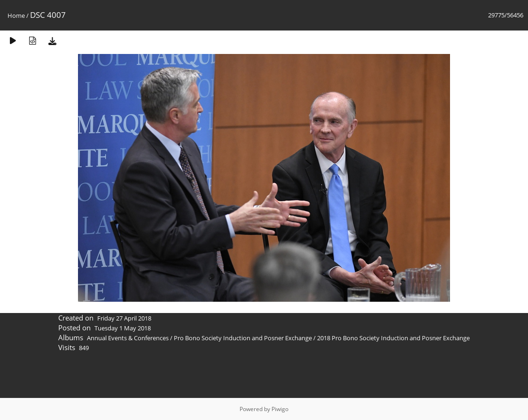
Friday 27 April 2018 (124, 318)
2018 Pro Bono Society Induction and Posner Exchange (393, 338)
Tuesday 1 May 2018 (123, 328)
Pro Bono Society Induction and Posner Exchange (243, 338)
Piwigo (280, 409)
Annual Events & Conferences (128, 338)
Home (16, 15)
